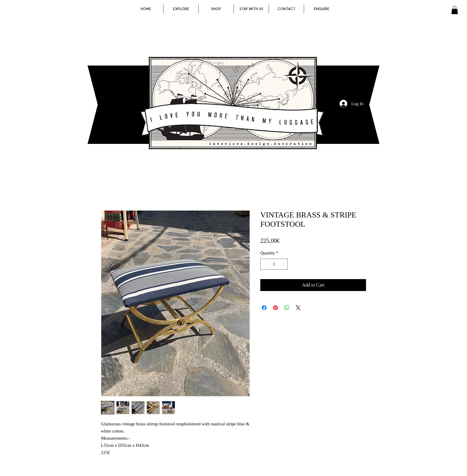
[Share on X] (298, 308)
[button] (455, 10)
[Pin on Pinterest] (275, 308)
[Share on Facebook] (264, 308)
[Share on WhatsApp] (287, 308)
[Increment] (283, 264)
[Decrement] (265, 264)
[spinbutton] (274, 264)
